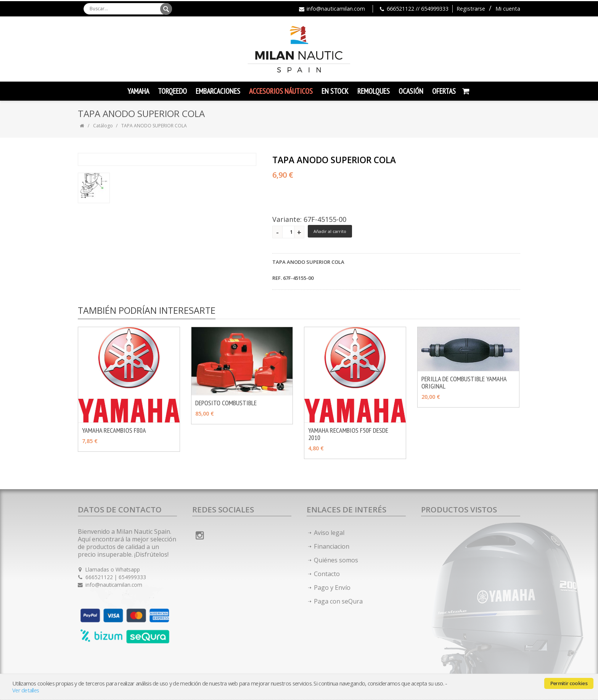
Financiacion (332, 546)
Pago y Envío (332, 588)
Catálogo (103, 126)
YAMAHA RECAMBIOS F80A (114, 430)
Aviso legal (329, 533)
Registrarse (471, 9)
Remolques (374, 91)
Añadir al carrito (330, 231)
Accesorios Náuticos (281, 91)
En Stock (335, 91)
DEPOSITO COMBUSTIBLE (226, 403)
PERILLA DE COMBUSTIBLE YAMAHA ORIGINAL (464, 382)
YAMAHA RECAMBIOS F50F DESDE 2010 (348, 434)
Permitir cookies (569, 683)
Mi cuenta (508, 9)
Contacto (327, 574)
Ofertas (444, 91)
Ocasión (411, 91)
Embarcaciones (218, 91)
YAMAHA (138, 91)
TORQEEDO (172, 91)
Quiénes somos (336, 560)
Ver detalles (26, 690)
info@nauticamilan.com (336, 9)
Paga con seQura (338, 601)
